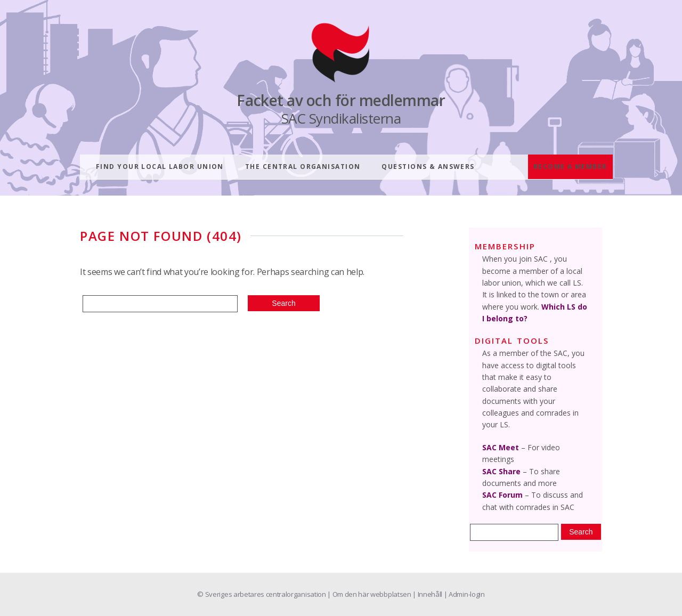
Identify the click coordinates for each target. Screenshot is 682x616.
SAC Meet (501, 447)
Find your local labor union (160, 167)
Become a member (570, 167)
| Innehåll (428, 594)
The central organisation (303, 167)
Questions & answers (428, 167)
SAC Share (501, 471)
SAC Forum (502, 495)
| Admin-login (464, 594)
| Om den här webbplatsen (370, 594)
